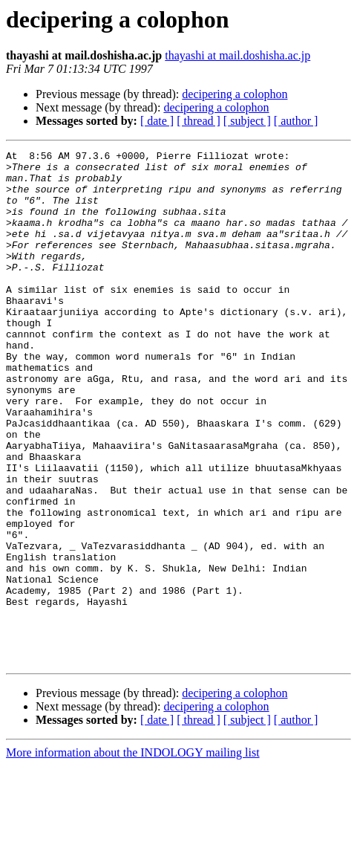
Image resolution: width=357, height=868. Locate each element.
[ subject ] (247, 121)
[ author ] (296, 121)
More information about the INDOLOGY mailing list (133, 855)
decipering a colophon (235, 94)
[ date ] (157, 121)
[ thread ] (199, 121)
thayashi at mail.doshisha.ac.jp (238, 55)
